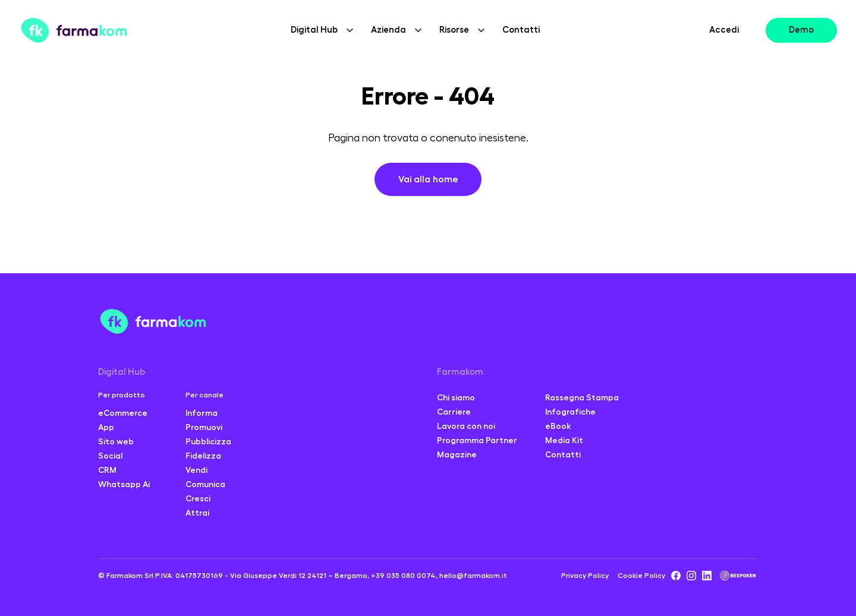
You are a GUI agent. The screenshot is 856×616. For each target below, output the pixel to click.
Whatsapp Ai (124, 484)
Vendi (196, 470)
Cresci (198, 498)
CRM (107, 470)
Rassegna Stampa (582, 397)
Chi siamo (456, 397)
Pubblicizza (208, 441)
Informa (202, 413)
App (106, 427)
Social (110, 456)
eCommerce (123, 413)
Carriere (454, 412)
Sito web (116, 441)
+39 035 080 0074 (403, 576)
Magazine (457, 454)
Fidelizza (203, 456)
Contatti (521, 30)
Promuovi (204, 427)
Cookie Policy (641, 576)
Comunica (205, 484)
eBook (558, 426)
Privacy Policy (585, 576)
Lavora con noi (466, 426)
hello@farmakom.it (473, 576)
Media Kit (564, 440)
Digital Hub (122, 372)
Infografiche (570, 412)
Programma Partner (477, 440)
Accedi (724, 30)
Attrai (197, 513)
